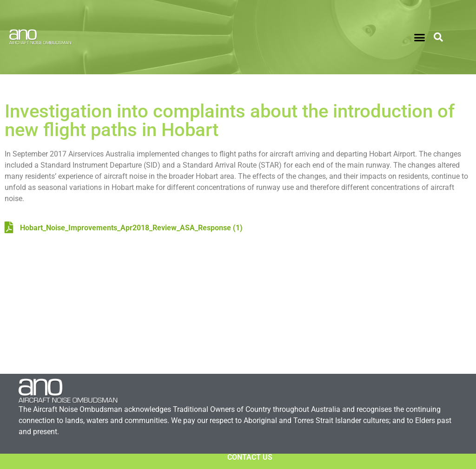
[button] (420, 37)
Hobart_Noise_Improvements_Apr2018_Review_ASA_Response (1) (124, 228)
